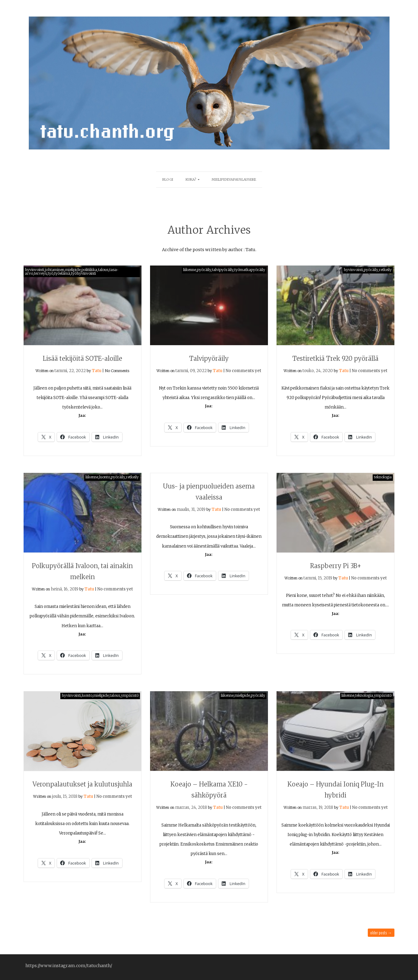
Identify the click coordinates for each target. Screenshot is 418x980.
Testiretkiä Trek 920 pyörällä (335, 358)
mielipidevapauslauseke (234, 179)
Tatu (97, 371)
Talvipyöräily (209, 358)
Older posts (381, 932)
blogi (168, 179)
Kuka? (191, 179)
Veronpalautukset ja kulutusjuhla (82, 784)
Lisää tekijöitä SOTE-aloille (82, 358)
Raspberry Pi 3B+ (336, 566)
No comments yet (243, 371)
